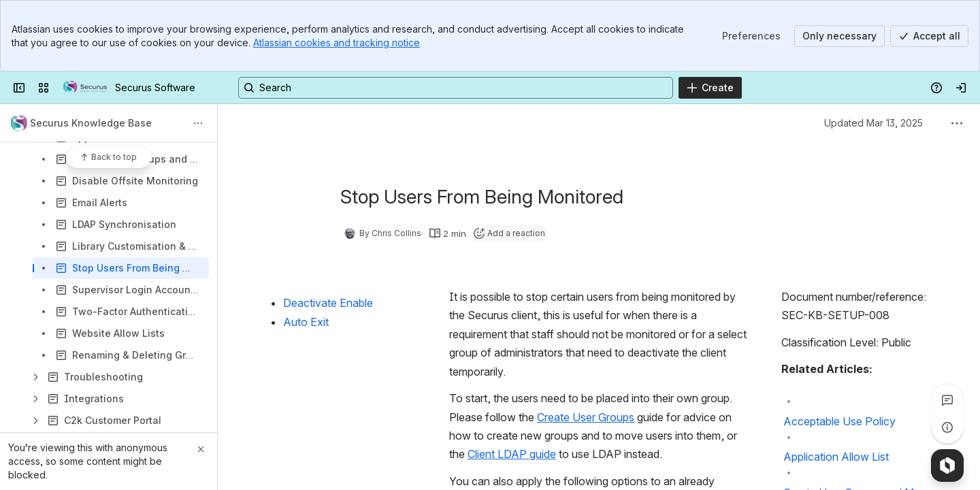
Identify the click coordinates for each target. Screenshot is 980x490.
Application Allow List (836, 457)
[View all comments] (947, 400)
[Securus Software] (85, 88)
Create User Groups (586, 417)
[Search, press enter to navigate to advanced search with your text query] (456, 88)
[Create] (710, 88)
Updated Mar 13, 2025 (873, 123)
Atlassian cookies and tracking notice (337, 43)
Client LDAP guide (512, 454)
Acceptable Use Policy (839, 421)
